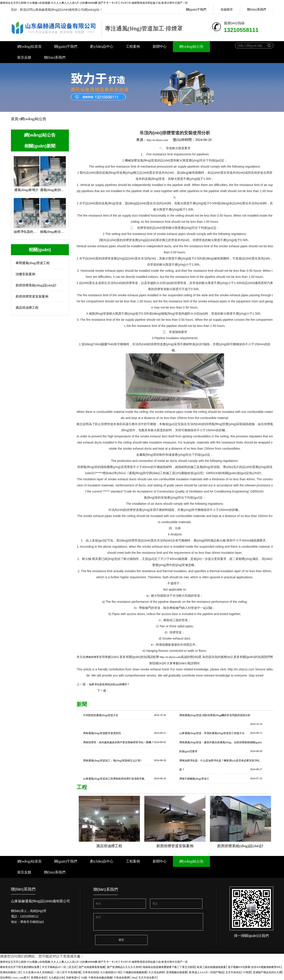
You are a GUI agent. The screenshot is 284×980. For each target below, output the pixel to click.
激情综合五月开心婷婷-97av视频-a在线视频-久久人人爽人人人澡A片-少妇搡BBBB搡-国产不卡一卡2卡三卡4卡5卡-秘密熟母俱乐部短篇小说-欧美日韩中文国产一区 (94, 3)
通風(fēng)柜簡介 (26, 190)
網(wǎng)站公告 (191, 46)
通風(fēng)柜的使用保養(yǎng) (53, 190)
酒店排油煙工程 (27, 308)
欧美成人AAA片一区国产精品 (206, 972)
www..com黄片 (21, 978)
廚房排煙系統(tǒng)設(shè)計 (36, 285)
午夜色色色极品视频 (100, 978)
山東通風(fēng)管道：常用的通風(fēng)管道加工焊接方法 (212, 733)
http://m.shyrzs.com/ (158, 140)
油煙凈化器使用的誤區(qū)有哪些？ (109, 684)
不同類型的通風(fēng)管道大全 (101, 715)
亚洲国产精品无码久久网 (267, 972)
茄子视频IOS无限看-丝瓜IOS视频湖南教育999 (254, 967)
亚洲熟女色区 (39, 978)
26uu (134, 978)
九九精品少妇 (56, 978)
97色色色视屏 (122, 978)
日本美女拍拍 (91, 972)
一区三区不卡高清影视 (68, 972)
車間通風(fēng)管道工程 (33, 263)
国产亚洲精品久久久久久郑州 (124, 967)
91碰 (84, 978)
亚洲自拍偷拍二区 (10, 972)
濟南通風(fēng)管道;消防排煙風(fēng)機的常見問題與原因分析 (215, 715)
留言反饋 (24, 57)
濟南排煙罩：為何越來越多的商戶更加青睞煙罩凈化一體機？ (118, 742)
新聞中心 (160, 46)
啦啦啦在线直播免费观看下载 (160, 967)
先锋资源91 (73, 978)
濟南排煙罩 (92, 657)
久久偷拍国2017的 (111, 972)
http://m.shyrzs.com (170, 657)
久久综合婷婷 (156, 972)
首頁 (15, 119)
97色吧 (247, 972)
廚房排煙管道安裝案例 (32, 296)
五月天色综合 (233, 972)
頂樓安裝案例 (25, 274)
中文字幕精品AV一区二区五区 (59, 967)
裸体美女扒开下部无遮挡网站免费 (20, 967)
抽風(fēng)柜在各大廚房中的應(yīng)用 (53, 232)
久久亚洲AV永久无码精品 (38, 972)
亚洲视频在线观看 (177, 972)
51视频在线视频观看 (135, 972)
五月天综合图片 (148, 978)
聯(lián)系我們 (256, 10)
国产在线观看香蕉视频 (92, 967)
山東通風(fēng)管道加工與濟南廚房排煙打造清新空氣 (114, 779)
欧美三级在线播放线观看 (211, 967)
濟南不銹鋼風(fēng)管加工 (194, 779)
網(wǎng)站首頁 (29, 46)
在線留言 (227, 10)
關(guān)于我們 (196, 10)
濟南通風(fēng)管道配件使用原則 (102, 733)
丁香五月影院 (187, 967)
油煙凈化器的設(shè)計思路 (27, 232)
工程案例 (133, 46)
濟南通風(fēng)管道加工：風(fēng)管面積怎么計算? (112, 761)
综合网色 (5, 978)
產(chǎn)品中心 (102, 46)
